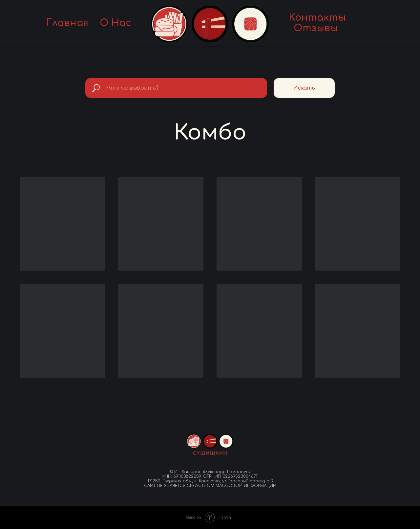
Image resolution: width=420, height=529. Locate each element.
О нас (116, 23)
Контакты (317, 18)
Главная (67, 23)
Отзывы (316, 28)
